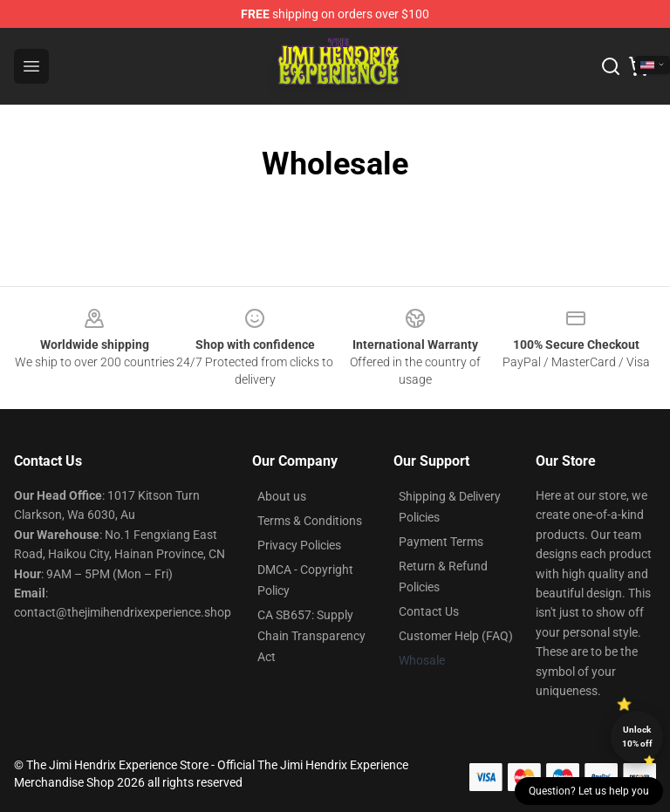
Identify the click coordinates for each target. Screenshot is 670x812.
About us (282, 496)
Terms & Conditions (310, 521)
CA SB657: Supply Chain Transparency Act (311, 636)
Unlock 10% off (637, 737)
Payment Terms (441, 542)
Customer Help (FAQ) (456, 636)
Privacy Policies (299, 545)
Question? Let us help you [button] (589, 791)
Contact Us (429, 611)
